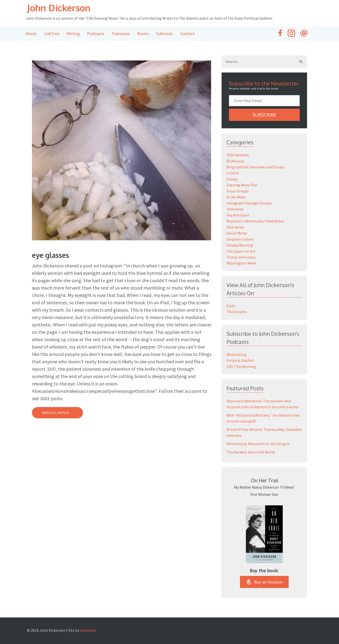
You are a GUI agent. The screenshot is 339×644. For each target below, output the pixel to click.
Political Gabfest (241, 359)
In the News (236, 197)
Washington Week (242, 262)
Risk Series (235, 226)
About (31, 34)
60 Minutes (236, 161)
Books (143, 34)
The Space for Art (241, 250)
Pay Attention (238, 215)
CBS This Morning (241, 365)
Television (121, 34)
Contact (187, 34)
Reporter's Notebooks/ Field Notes (256, 220)
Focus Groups (238, 191)
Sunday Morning (240, 244)
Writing (73, 34)
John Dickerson (63, 8)
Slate (231, 304)
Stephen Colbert (240, 238)
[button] (264, 116)
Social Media (237, 232)
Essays (232, 179)
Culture (233, 173)
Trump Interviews (241, 256)
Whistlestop (237, 353)
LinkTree (52, 34)
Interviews (235, 209)
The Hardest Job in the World (251, 450)
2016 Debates (238, 156)
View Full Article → (57, 413)
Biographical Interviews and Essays (256, 167)
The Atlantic (237, 310)
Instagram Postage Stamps (250, 203)
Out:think (88, 628)
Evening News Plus (242, 185)
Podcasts (96, 34)
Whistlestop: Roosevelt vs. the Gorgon (259, 442)
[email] (264, 101)
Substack (164, 34)
